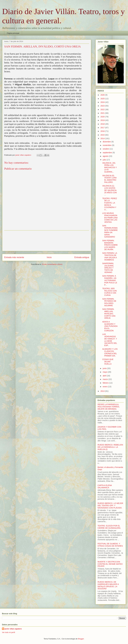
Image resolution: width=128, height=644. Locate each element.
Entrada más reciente (14, 257)
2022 (103, 110)
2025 (103, 99)
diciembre (107, 142)
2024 (103, 102)
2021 (103, 113)
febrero (106, 383)
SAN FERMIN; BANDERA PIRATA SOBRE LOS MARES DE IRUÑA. (110, 245)
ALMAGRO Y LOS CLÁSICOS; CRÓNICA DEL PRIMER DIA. (110, 352)
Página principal (13, 33)
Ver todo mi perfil (9, 632)
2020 (103, 117)
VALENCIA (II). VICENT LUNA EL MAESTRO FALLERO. (109, 179)
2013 (103, 391)
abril (105, 376)
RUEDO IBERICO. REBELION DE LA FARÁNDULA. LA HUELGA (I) (110, 447)
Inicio (49, 257)
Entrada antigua (82, 257)
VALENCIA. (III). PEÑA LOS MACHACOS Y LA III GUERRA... (110, 167)
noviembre (107, 145)
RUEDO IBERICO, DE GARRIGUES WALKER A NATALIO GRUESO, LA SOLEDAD (108, 585)
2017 (103, 128)
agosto (106, 156)
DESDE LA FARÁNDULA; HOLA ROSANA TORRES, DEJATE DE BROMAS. (109, 407)
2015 (103, 135)
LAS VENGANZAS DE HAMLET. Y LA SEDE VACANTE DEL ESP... (110, 340)
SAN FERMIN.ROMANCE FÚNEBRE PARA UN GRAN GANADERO (110, 231)
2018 (103, 124)
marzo (106, 379)
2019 (103, 120)
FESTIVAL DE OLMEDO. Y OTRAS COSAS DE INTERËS (110, 545)
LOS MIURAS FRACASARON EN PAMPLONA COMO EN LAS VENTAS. (110, 218)
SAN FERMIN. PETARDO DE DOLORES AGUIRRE (109, 302)
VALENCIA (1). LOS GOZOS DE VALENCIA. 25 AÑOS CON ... (110, 190)
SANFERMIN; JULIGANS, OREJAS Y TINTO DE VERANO (108, 268)
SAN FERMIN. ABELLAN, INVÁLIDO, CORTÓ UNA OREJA (109, 314)
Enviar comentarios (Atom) (52, 264)
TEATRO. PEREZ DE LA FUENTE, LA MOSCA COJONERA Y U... (110, 204)
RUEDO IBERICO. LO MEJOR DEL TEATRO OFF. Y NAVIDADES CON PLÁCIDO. (110, 506)
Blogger (81, 639)
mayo (105, 372)
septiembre (108, 153)
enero (105, 387)
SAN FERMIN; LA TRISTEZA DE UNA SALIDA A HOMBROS (110, 256)
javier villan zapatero (13, 629)
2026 (103, 95)
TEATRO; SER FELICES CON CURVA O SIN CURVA (109, 292)
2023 (103, 106)
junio (105, 368)
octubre (106, 149)
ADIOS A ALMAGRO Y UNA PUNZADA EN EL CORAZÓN (110, 326)
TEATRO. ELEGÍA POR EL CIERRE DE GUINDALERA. (109, 527)
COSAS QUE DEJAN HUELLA (108, 362)
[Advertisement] (47, 241)
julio (105, 160)
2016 (103, 131)
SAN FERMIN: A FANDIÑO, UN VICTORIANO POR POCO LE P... (110, 280)
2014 (103, 138)
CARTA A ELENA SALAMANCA (105, 486)
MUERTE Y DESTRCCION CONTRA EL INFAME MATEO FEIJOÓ (110, 564)
